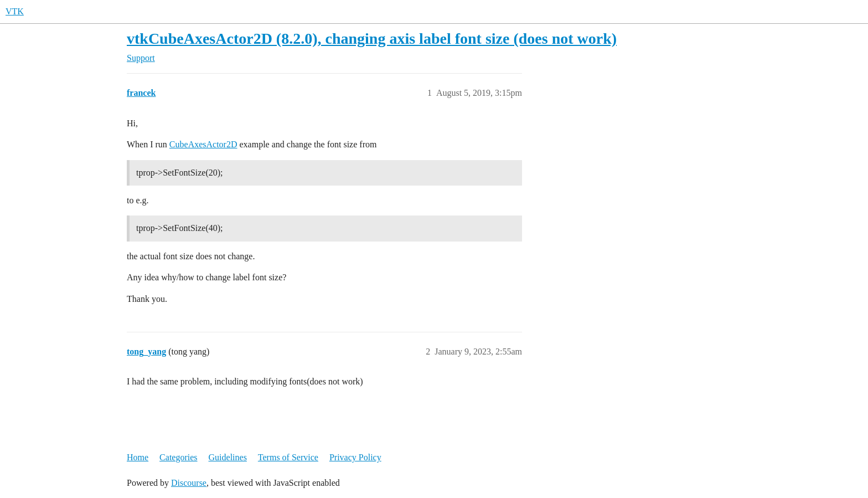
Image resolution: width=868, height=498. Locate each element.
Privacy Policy (355, 457)
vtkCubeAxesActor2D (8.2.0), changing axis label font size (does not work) (372, 38)
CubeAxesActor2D (203, 144)
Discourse (189, 483)
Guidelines (228, 457)
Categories (178, 457)
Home (138, 457)
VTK (15, 11)
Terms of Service (288, 457)
